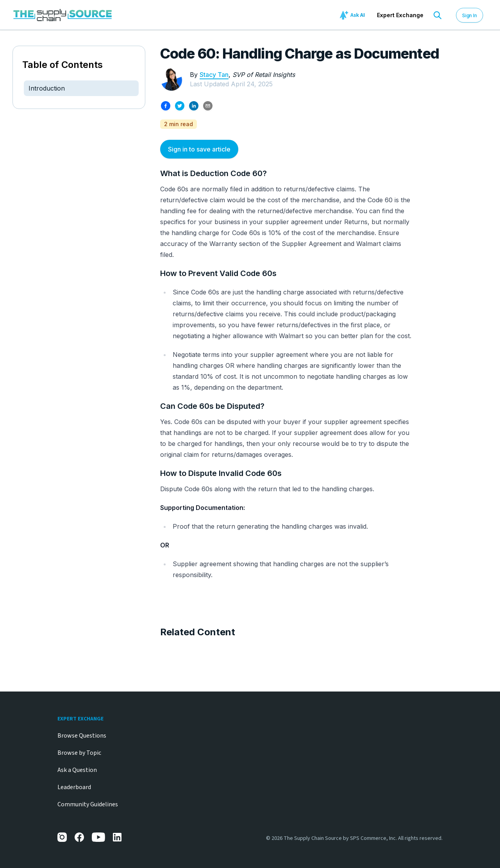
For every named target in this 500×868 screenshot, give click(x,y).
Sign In (470, 15)
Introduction (47, 88)
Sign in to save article (199, 149)
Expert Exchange (400, 15)
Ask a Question (77, 770)
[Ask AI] (354, 15)
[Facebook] (79, 837)
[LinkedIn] (118, 837)
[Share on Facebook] (166, 106)
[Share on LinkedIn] (194, 106)
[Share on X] (180, 106)
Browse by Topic (79, 753)
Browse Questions (82, 736)
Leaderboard (74, 787)
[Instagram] (62, 837)
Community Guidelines (88, 804)
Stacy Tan (214, 75)
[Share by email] (208, 106)
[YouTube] (98, 837)
